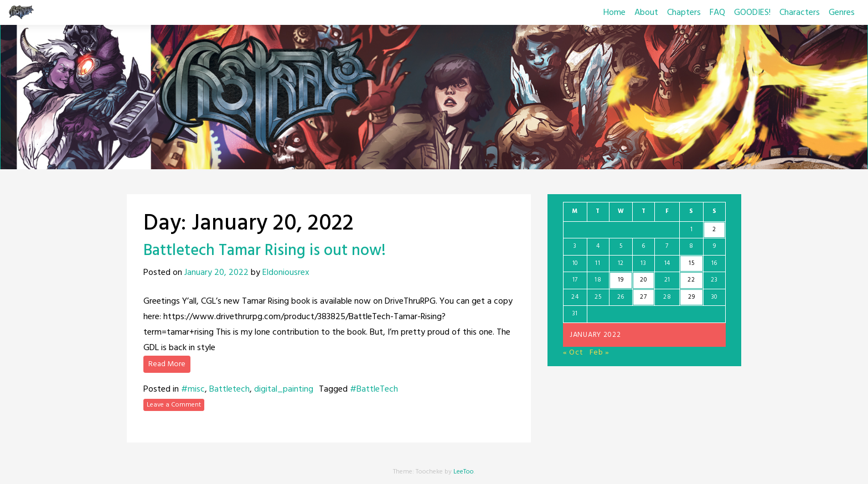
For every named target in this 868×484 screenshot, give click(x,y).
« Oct (573, 353)
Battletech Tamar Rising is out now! (265, 251)
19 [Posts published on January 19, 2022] (621, 280)
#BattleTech (374, 389)
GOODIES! (752, 13)
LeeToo (464, 472)
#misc (193, 389)
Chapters (684, 13)
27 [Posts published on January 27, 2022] (643, 297)
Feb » (600, 353)
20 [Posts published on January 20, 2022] (643, 280)
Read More (167, 364)
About (646, 13)
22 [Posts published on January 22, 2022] (691, 280)
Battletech (229, 389)
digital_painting (284, 389)
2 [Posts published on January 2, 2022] (714, 230)
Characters (800, 13)
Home (614, 13)
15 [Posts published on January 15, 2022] (691, 263)
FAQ (717, 13)
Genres (842, 13)
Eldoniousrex (286, 273)
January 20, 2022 (216, 273)
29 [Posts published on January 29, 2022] (691, 297)
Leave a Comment (174, 405)
